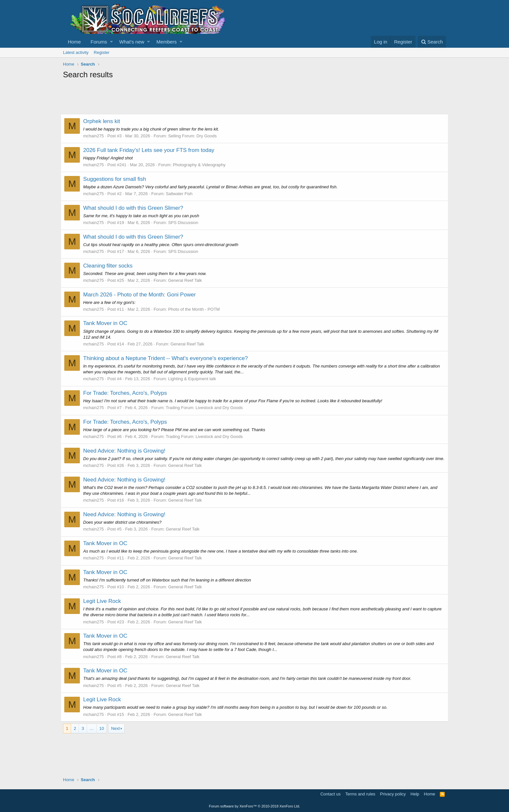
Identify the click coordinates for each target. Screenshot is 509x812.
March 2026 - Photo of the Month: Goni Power (142, 295)
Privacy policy (393, 794)
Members (167, 42)
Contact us (330, 794)
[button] (112, 42)
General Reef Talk (187, 280)
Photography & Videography (201, 165)
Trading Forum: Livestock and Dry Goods (206, 408)
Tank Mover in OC (107, 323)
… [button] (92, 734)
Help (415, 794)
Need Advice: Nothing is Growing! (126, 451)
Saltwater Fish (181, 194)
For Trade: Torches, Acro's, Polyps (127, 393)
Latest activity (76, 52)
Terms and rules (360, 794)
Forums (99, 42)
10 (102, 734)
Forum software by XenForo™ (255, 806)
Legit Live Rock (104, 607)
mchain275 (96, 136)
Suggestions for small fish (117, 179)
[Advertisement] (181, 98)
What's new (132, 42)
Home (74, 42)
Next (115, 734)
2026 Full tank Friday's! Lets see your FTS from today (151, 150)
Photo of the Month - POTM (196, 309)
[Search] (432, 42)
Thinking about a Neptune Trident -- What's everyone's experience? (168, 358)
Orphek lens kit (104, 121)
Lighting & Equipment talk (194, 379)
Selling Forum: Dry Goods (195, 136)
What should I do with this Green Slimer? (135, 208)
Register (102, 52)
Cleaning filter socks (110, 266)
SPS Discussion (185, 223)
